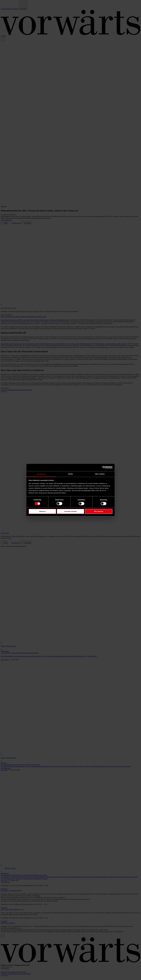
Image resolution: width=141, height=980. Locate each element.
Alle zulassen (99, 511)
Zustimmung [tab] (41, 474)
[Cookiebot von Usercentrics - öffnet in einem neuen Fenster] (104, 467)
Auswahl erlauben (70, 511)
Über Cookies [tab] (100, 474)
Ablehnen (42, 511)
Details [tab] (70, 474)
